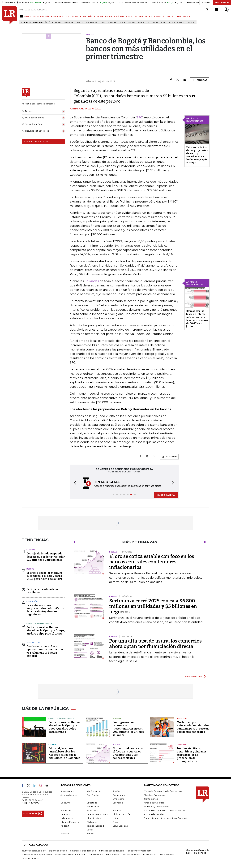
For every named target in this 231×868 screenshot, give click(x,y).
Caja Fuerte (93, 795)
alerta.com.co (167, 855)
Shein (155, 22)
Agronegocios (68, 791)
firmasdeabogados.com (112, 851)
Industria (182, 718)
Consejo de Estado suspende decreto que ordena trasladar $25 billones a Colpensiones (46, 557)
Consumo (66, 803)
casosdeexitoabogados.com (37, 855)
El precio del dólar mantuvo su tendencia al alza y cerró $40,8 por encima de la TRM (45, 576)
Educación (32, 601)
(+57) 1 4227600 (30, 803)
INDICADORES (174, 17)
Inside (116, 818)
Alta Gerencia (94, 791)
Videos (90, 833)
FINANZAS (30, 17)
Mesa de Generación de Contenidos (163, 791)
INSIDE (187, 17)
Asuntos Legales (69, 795)
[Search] (207, 10)
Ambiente (182, 744)
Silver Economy (127, 22)
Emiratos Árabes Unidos (39, 624)
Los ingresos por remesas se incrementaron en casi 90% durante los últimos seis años (128, 729)
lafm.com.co (150, 855)
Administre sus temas (36, 141)
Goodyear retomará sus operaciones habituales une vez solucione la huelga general (45, 651)
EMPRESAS (57, 17)
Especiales (92, 810)
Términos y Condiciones (156, 807)
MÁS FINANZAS (194, 676)
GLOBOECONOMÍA (82, 17)
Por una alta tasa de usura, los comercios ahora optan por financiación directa (155, 644)
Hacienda (117, 718)
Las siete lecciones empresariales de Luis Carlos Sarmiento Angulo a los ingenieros (45, 610)
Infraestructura (94, 818)
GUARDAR (200, 80)
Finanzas (65, 814)
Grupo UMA (92, 22)
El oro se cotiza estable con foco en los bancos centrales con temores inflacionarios (152, 562)
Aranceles (143, 22)
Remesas (57, 22)
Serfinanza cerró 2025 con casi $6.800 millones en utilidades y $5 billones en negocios (153, 606)
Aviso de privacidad (154, 803)
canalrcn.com (96, 855)
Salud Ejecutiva (121, 826)
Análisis (116, 791)
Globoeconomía (121, 814)
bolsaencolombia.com (139, 851)
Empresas (66, 810)
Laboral (31, 550)
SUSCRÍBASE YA (166, 495)
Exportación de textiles (181, 22)
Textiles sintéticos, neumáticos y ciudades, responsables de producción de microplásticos (192, 755)
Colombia (69, 22)
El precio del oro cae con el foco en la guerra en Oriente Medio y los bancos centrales (128, 753)
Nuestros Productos (154, 795)
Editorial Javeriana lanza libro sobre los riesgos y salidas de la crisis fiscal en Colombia (64, 753)
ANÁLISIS (119, 17)
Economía (118, 803)
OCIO (68, 17)
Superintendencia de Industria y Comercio (166, 818)
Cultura (53, 744)
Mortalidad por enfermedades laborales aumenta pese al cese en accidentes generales (193, 727)
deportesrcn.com (31, 858)
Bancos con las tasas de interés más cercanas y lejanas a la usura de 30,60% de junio (197, 319)
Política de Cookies (154, 814)
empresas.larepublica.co (83, 851)
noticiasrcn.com (132, 855)
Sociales (65, 833)
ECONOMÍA (43, 17)
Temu (163, 22)
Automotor (33, 643)
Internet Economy (70, 822)
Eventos (117, 810)
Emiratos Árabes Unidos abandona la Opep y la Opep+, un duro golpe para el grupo (46, 630)
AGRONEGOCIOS (103, 17)
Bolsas (30, 569)
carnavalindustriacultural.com (70, 855)
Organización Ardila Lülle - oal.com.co (198, 851)
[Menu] (22, 16)
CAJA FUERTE (157, 17)
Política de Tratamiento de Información (164, 810)
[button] (74, 483)
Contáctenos (151, 799)
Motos (80, 22)
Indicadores (67, 818)
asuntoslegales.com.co (34, 851)
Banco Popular (108, 22)
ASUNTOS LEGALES (137, 17)
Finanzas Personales (97, 814)
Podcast (65, 826)
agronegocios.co (58, 851)
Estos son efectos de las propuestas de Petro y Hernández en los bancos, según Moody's (197, 155)
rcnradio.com (113, 855)
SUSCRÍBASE (222, 2)
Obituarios (92, 822)
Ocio (115, 822)
